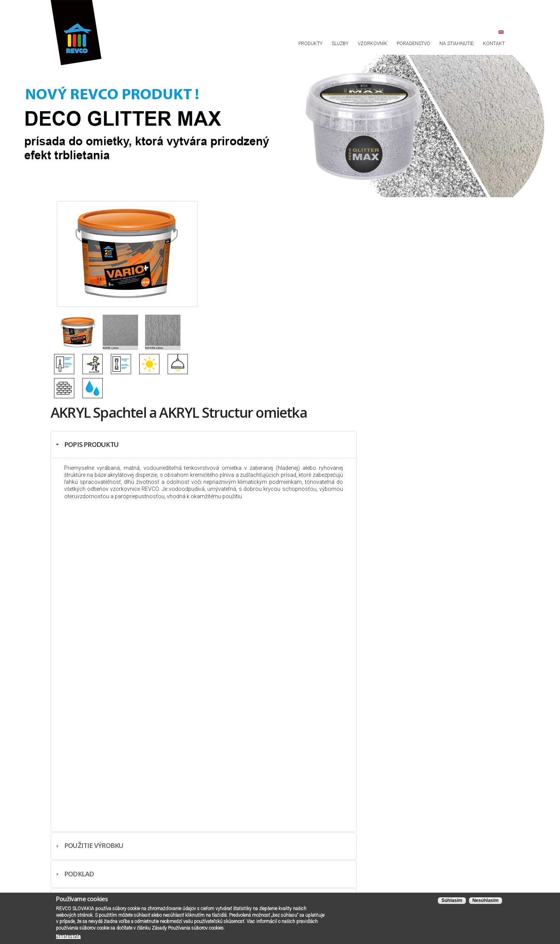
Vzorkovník (373, 44)
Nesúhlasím (486, 900)
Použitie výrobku (94, 845)
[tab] (204, 445)
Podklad (79, 874)
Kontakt (494, 44)
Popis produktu (91, 444)
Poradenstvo (413, 44)
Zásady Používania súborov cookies (188, 928)
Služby (340, 44)
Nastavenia (68, 936)
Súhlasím (452, 900)
